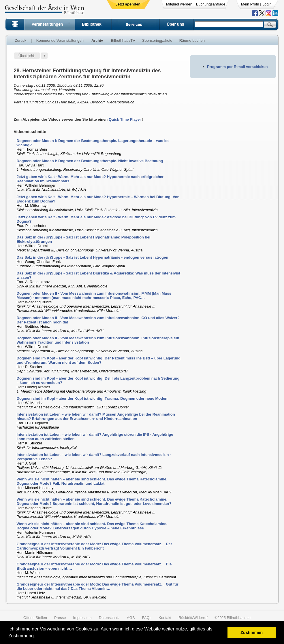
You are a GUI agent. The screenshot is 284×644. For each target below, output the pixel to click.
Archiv (97, 40)
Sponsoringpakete (157, 40)
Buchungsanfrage (211, 4)
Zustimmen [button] (252, 632)
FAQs (147, 618)
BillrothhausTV (123, 40)
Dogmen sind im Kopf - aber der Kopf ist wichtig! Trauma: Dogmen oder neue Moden (92, 398)
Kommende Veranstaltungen (60, 40)
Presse (60, 618)
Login (267, 4)
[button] (37, 637)
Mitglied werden (179, 4)
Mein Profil (250, 4)
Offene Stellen (35, 618)
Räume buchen (192, 40)
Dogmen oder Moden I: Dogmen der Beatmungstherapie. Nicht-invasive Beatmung (90, 161)
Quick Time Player (125, 119)
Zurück (21, 40)
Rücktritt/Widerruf (193, 618)
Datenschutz (109, 618)
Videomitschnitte (30, 132)
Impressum (82, 618)
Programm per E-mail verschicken (237, 67)
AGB (131, 618)
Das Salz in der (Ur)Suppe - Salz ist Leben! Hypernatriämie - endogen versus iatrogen (93, 257)
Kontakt (165, 618)
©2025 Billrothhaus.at (233, 618)
